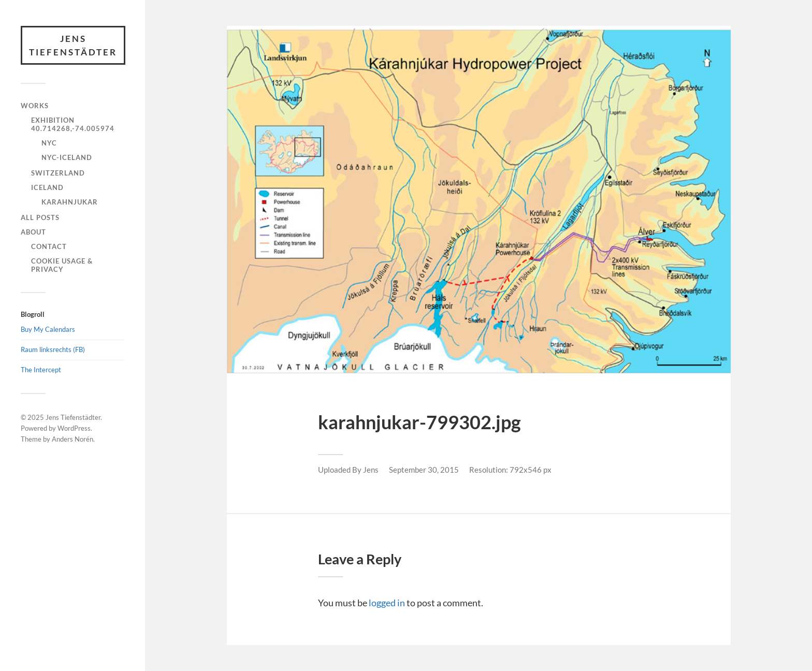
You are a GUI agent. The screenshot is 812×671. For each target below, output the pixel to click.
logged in (387, 603)
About (33, 232)
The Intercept (41, 370)
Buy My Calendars (48, 329)
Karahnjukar (70, 202)
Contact (49, 246)
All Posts (40, 217)
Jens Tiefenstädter (73, 45)
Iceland (47, 187)
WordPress (74, 428)
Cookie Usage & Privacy (62, 265)
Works (35, 106)
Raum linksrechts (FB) (53, 349)
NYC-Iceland (67, 157)
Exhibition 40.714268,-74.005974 (73, 124)
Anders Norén (72, 439)
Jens (371, 470)
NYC (49, 143)
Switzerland (58, 173)
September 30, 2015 (424, 470)
